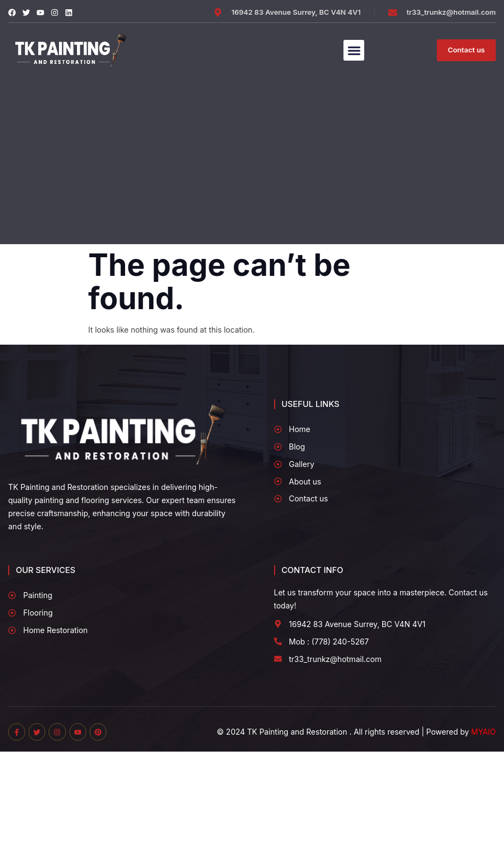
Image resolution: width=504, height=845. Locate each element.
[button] (354, 50)
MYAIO (484, 732)
